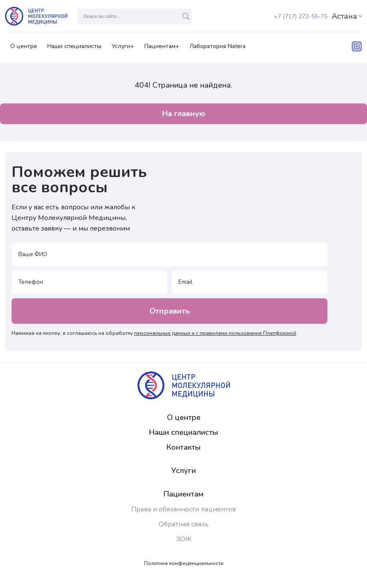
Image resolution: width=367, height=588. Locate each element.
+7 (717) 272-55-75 (301, 16)
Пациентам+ (162, 49)
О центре (24, 49)
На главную (184, 114)
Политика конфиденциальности (184, 563)
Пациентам (183, 494)
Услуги (183, 471)
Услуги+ (123, 49)
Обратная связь (184, 524)
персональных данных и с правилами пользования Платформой (215, 333)
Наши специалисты (74, 49)
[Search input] (131, 16)
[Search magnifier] (186, 16)
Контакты (183, 447)
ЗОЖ (184, 539)
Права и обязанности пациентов (183, 509)
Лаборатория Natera (218, 49)
